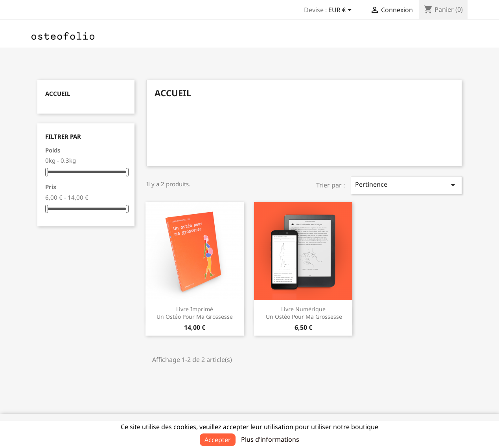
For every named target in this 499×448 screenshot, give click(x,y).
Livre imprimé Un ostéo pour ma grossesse (195, 313)
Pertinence (406, 185)
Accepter (218, 440)
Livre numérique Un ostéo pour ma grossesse (303, 313)
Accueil (58, 94)
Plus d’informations (270, 439)
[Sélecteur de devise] (341, 11)
